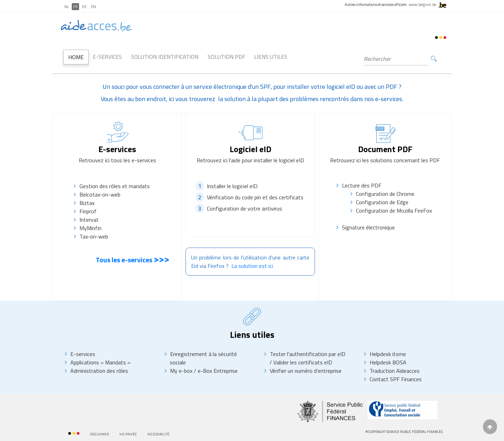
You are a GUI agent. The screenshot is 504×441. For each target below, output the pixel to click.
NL (67, 7)
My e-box (181, 371)
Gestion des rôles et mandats (115, 186)
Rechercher (434, 59)
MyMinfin (90, 228)
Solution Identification (165, 57)
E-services (83, 354)
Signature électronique (368, 227)
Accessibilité (158, 434)
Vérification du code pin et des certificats (255, 197)
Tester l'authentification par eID (308, 354)
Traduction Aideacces (395, 371)
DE (84, 7)
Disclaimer (99, 434)
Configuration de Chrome (385, 194)
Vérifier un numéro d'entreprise (306, 371)
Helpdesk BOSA (388, 362)
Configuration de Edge (382, 202)
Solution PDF (226, 57)
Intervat (89, 220)
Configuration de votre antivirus (244, 208)
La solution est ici (252, 266)
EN (93, 7)
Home (76, 57)
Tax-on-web (99, 236)
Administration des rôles (99, 371)
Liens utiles (271, 57)
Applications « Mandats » (100, 362)
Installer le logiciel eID (232, 186)
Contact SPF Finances (396, 379)
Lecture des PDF (362, 185)
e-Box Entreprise (217, 371)
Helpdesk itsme (388, 354)
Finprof (88, 211)
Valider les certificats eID (302, 362)
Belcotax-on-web (100, 194)
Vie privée (128, 434)
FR (75, 7)
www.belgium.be (422, 5)
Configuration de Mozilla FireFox (394, 211)
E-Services (107, 57)
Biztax (87, 203)
